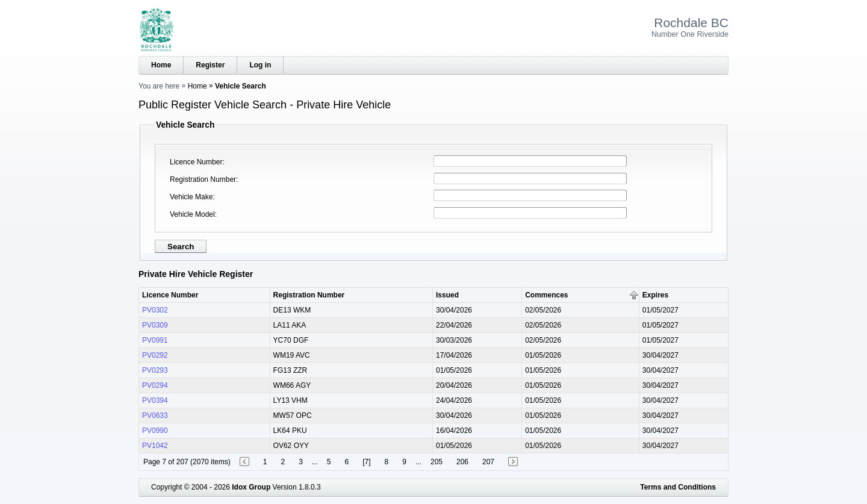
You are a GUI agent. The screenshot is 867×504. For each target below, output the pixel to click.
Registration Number (203, 179)
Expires (655, 295)
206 (462, 462)
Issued (447, 295)
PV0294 (155, 385)
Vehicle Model (192, 214)
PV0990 (155, 431)
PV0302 (155, 310)
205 (437, 462)
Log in (260, 65)
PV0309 (155, 325)
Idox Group (251, 487)
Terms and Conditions (678, 487)
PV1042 (155, 446)
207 (488, 462)
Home (161, 65)
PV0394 (155, 400)
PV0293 (155, 370)
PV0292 (155, 355)
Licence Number (196, 162)
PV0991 (155, 340)
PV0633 (155, 415)
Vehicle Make (191, 197)
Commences (546, 295)
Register (210, 65)
